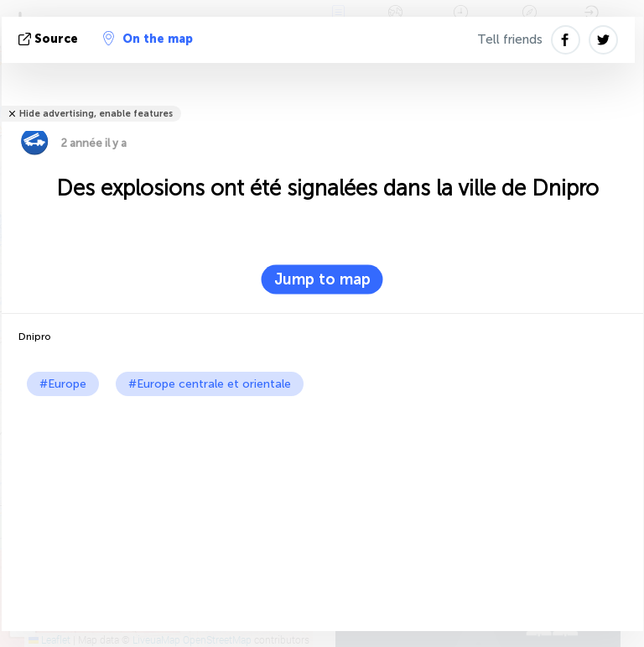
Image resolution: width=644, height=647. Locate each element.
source (50, 39)
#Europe (63, 384)
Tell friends (510, 39)
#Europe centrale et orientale (210, 384)
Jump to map (322, 279)
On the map (148, 39)
